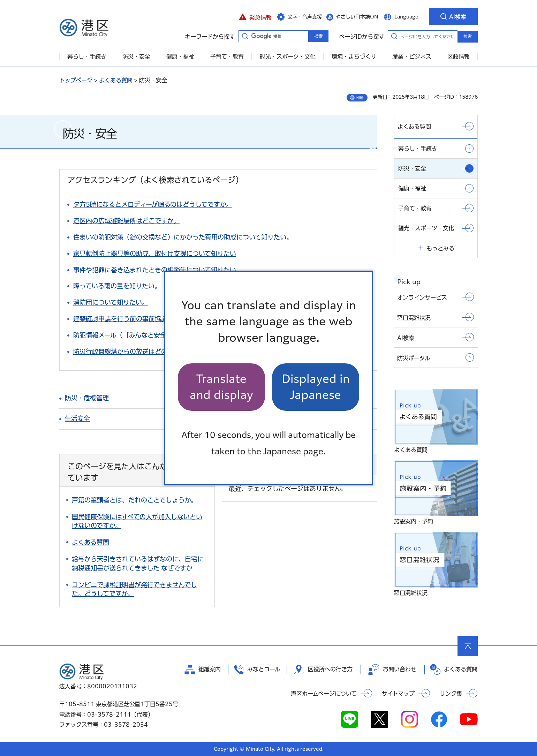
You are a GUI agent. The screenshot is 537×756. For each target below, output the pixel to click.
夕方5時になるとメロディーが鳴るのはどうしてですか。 (153, 204)
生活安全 (77, 418)
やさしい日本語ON (357, 17)
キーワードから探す (245, 36)
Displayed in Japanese (316, 387)
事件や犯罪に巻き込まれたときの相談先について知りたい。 (158, 270)
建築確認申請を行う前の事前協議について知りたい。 (148, 319)
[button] (255, 16)
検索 (468, 36)
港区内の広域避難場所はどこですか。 (126, 221)
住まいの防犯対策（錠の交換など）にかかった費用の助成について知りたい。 (183, 237)
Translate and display (221, 387)
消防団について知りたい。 (111, 302)
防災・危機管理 (87, 398)
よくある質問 (116, 80)
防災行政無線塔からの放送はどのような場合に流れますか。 (158, 351)
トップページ (76, 80)
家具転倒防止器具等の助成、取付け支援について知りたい (155, 254)
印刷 (360, 98)
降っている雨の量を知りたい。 (117, 286)
